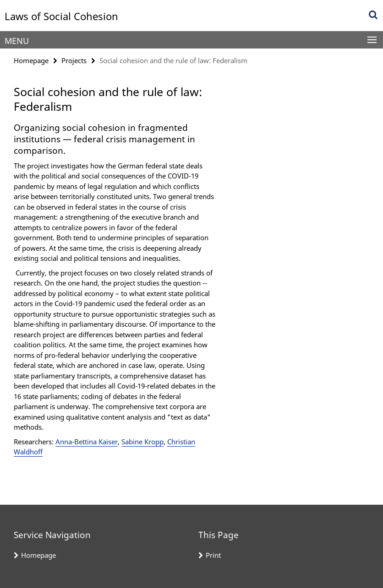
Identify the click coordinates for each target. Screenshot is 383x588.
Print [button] (213, 555)
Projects (74, 60)
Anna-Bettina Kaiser (87, 442)
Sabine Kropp (142, 442)
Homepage (31, 60)
